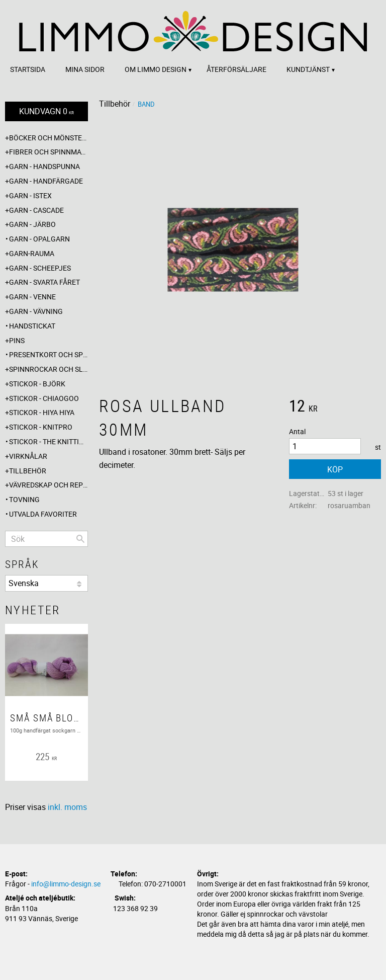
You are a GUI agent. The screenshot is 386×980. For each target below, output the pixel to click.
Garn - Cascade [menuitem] (36, 210)
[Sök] (80, 539)
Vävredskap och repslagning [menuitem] (49, 485)
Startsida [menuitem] (28, 69)
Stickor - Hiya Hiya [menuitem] (42, 412)
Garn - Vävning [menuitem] (36, 311)
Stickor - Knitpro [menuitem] (41, 427)
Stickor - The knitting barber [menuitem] (49, 441)
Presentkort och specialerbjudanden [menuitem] (49, 354)
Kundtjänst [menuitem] (308, 69)
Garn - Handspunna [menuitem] (44, 166)
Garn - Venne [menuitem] (32, 297)
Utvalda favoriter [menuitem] (43, 514)
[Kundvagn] (46, 111)
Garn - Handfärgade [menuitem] (46, 181)
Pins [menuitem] (17, 340)
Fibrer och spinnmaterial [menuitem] (49, 152)
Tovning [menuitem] (24, 499)
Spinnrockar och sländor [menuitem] (49, 369)
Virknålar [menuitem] (28, 456)
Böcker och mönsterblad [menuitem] (49, 138)
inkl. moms (67, 807)
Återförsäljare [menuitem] (236, 69)
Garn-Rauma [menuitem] (32, 253)
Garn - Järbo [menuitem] (32, 224)
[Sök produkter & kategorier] (46, 539)
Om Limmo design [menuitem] (156, 69)
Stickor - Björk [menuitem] (37, 384)
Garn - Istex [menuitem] (30, 195)
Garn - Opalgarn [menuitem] (39, 239)
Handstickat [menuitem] (32, 326)
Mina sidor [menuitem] (85, 69)
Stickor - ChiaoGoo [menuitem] (44, 398)
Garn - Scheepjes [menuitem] (40, 268)
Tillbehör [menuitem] (28, 471)
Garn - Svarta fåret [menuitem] (44, 282)
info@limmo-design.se (66, 884)
